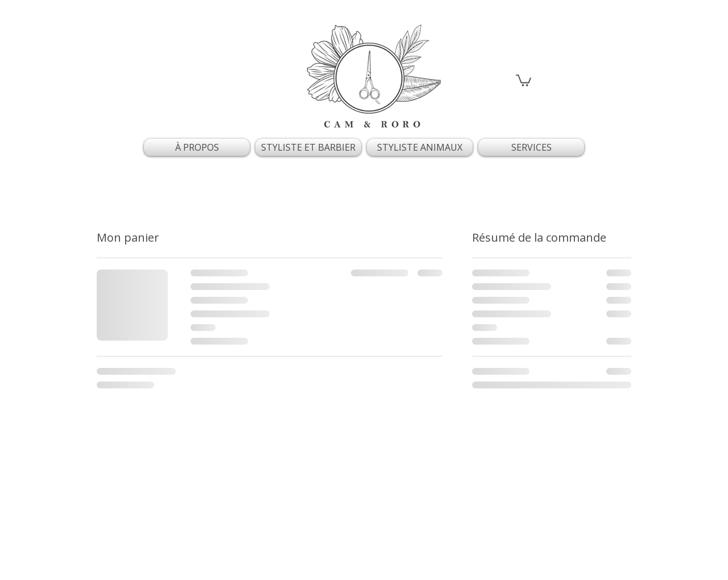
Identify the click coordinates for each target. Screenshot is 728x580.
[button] (524, 80)
